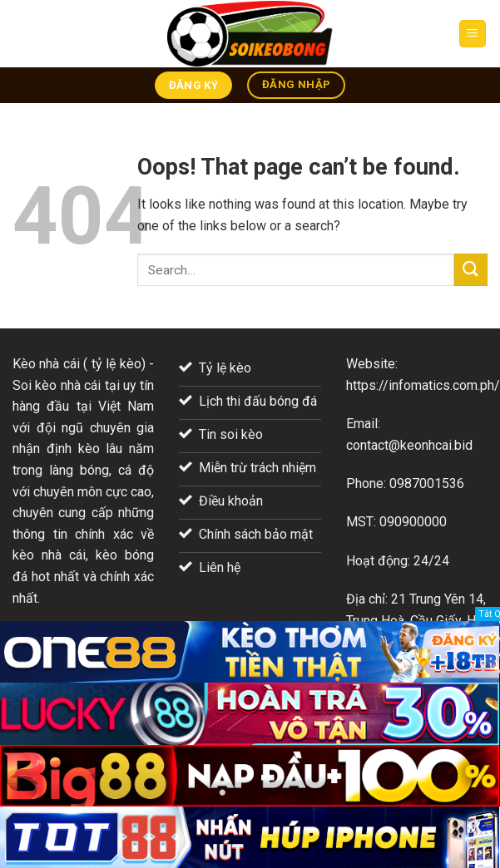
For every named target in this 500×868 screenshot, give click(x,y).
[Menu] (473, 34)
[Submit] (471, 270)
